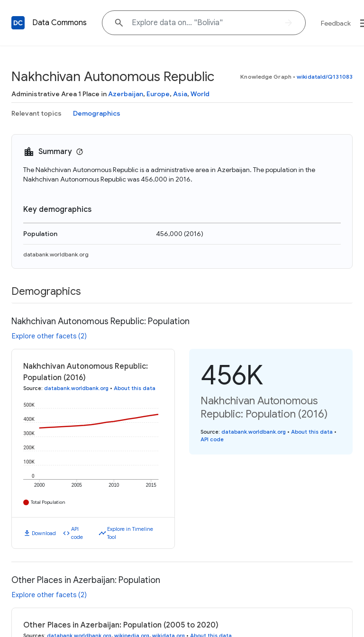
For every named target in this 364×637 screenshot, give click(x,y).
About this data (135, 388)
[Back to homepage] (18, 23)
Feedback (336, 23)
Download (44, 533)
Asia (180, 94)
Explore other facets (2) (49, 336)
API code (77, 533)
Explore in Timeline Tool (130, 533)
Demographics (97, 113)
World (200, 94)
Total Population (48, 502)
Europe (158, 94)
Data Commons (59, 23)
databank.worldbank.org (56, 254)
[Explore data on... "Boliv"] (204, 23)
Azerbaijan (126, 94)
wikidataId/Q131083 (325, 77)
